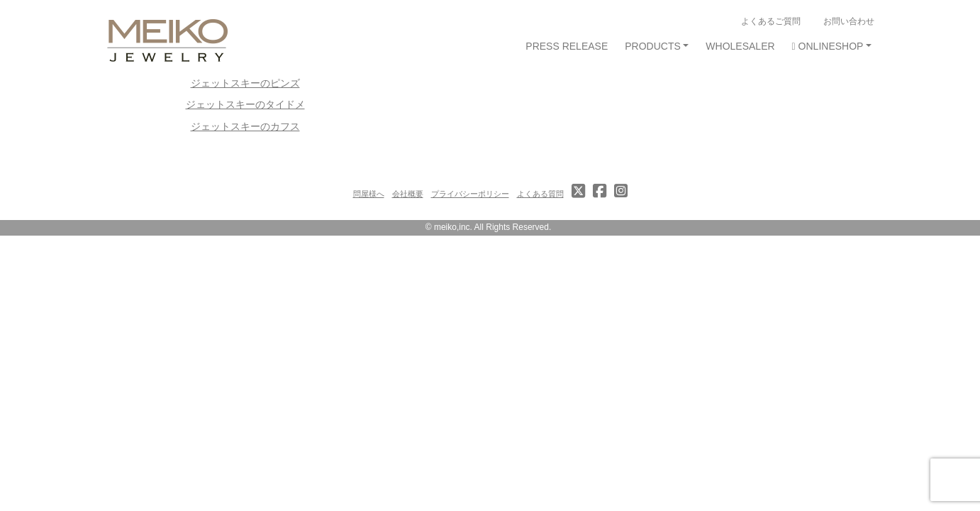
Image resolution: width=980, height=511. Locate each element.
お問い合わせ (849, 21)
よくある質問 (540, 194)
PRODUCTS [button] (653, 46)
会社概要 (408, 194)
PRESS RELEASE (567, 46)
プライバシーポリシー (470, 194)
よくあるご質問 (771, 21)
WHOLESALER (740, 46)
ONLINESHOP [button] (828, 46)
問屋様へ (369, 194)
